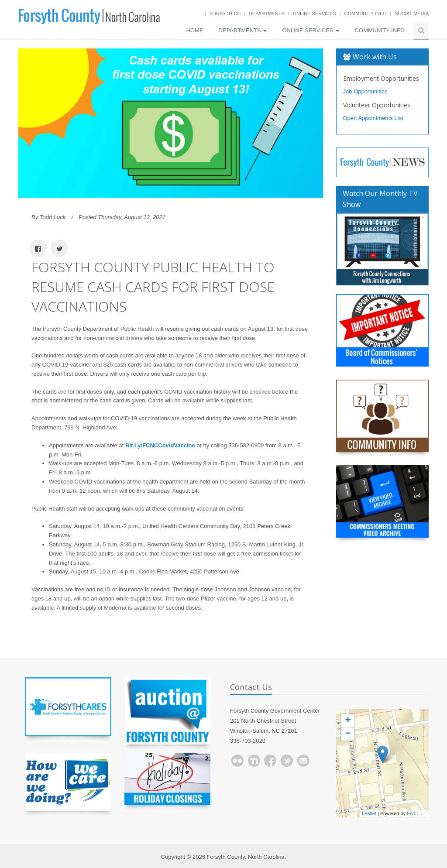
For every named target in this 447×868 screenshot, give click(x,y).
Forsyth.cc (225, 14)
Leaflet (369, 813)
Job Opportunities (365, 91)
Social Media (412, 14)
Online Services (314, 14)
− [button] (348, 734)
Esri (411, 813)
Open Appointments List (373, 118)
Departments (267, 14)
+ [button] (348, 721)
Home (195, 30)
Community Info (366, 14)
